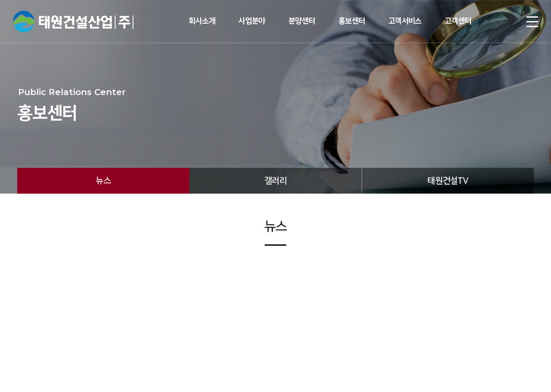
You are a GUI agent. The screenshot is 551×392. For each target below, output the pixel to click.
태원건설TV (448, 181)
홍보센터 (352, 21)
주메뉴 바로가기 (0, 0)
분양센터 (302, 21)
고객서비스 (405, 21)
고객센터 (458, 21)
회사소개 (202, 21)
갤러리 (275, 181)
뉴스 (103, 181)
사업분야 (252, 21)
